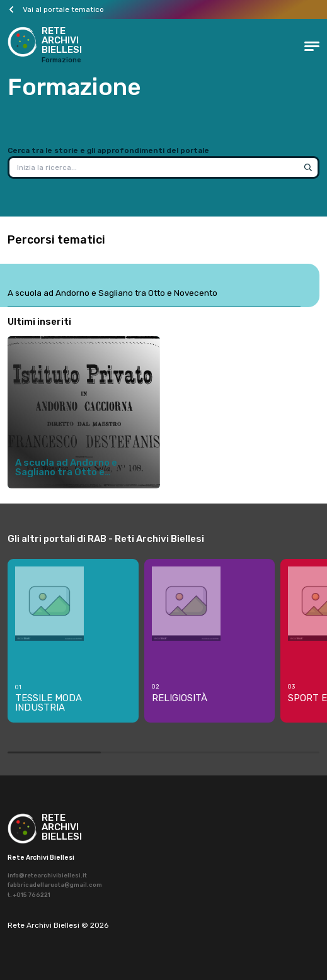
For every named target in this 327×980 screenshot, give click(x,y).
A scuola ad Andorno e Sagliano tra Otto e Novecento (112, 293)
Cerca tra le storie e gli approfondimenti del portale (108, 150)
